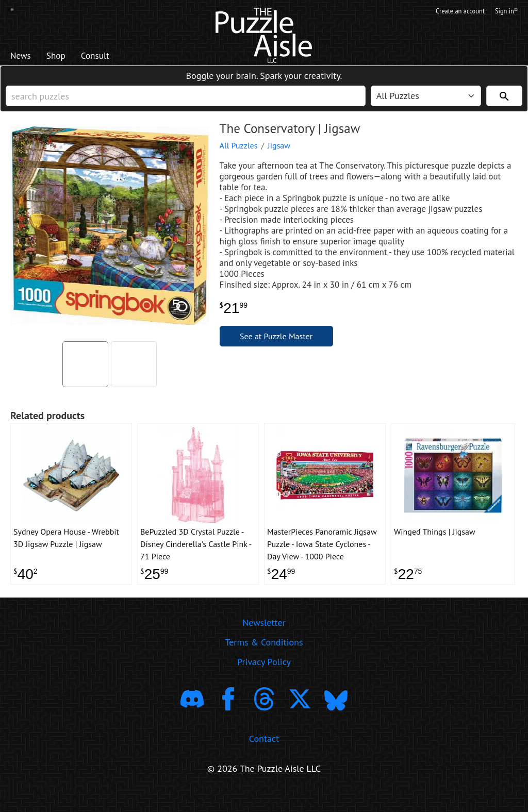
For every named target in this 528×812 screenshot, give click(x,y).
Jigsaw (279, 158)
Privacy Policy (264, 680)
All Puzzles (239, 158)
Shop (64, 57)
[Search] (504, 104)
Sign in (506, 12)
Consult (111, 57)
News (23, 57)
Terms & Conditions (264, 661)
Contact (264, 757)
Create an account (452, 12)
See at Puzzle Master (276, 349)
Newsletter (264, 641)
